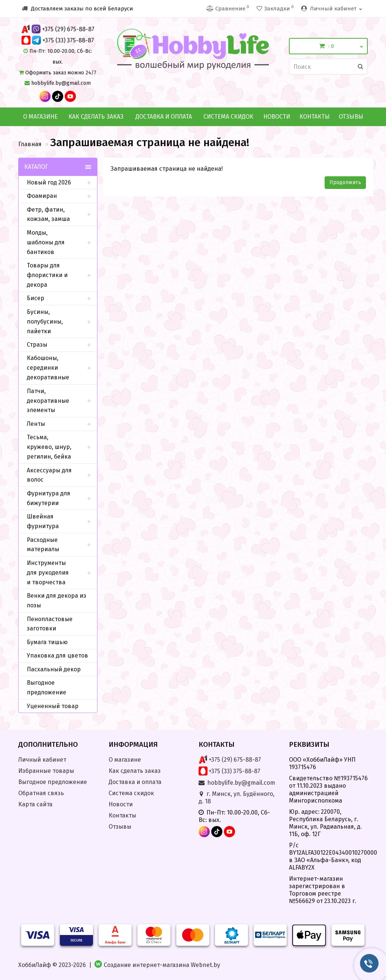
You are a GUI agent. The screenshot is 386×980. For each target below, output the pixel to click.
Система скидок (228, 117)
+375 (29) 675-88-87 (68, 29)
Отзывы (351, 117)
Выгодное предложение (53, 782)
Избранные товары (46, 771)
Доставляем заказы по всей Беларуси (78, 9)
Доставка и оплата (164, 117)
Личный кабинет (42, 760)
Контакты (315, 117)
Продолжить (345, 182)
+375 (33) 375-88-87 (68, 40)
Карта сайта (35, 804)
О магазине (40, 117)
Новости (277, 117)
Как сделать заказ (96, 117)
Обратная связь (41, 793)
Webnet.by (205, 965)
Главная (30, 144)
